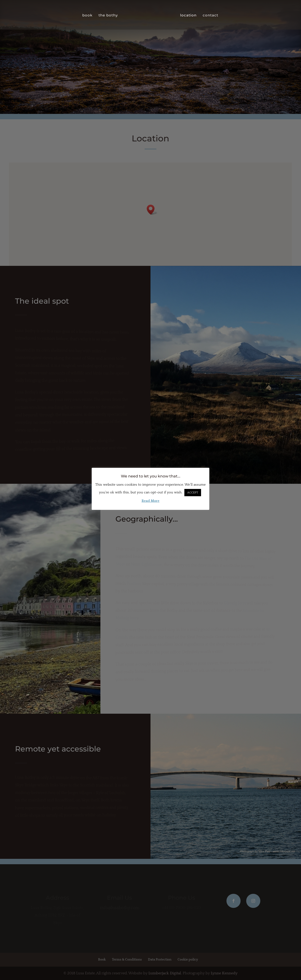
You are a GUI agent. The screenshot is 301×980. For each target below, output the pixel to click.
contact (210, 15)
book (88, 15)
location (188, 15)
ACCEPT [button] (193, 492)
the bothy (108, 15)
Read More (150, 501)
